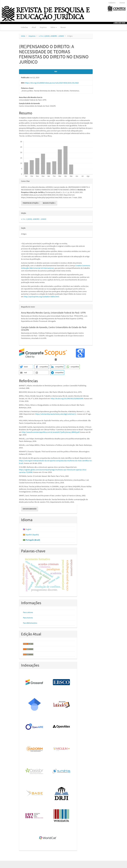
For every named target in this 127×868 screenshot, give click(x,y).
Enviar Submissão (30, 509)
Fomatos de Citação (31, 203)
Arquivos (43, 27)
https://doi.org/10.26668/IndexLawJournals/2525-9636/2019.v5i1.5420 (52, 83)
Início (23, 36)
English (28, 529)
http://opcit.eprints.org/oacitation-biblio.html (42, 297)
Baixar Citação (49, 203)
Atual (34, 27)
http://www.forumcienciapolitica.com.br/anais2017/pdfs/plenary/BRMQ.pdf (51, 432)
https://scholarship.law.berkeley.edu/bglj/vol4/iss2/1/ (56, 414)
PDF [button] (56, 71)
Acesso (122, 3)
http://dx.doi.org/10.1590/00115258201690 (67, 398)
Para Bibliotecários (30, 623)
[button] (26, 367)
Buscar (63, 27)
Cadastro (112, 3)
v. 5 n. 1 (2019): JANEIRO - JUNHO (51, 36)
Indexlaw (24, 27)
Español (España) (32, 535)
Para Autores (28, 618)
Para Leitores (28, 612)
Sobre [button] (54, 27)
